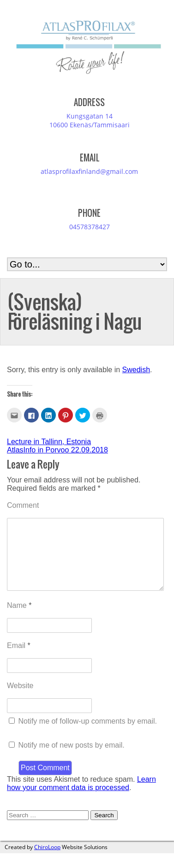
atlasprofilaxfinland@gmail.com (89, 171)
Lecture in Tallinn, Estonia (49, 442)
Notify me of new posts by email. (71, 760)
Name (19, 620)
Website (20, 700)
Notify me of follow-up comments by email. (87, 736)
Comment (23, 505)
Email (19, 660)
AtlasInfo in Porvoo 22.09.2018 (57, 450)
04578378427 (90, 227)
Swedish (136, 370)
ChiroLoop (47, 862)
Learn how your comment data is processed (81, 798)
